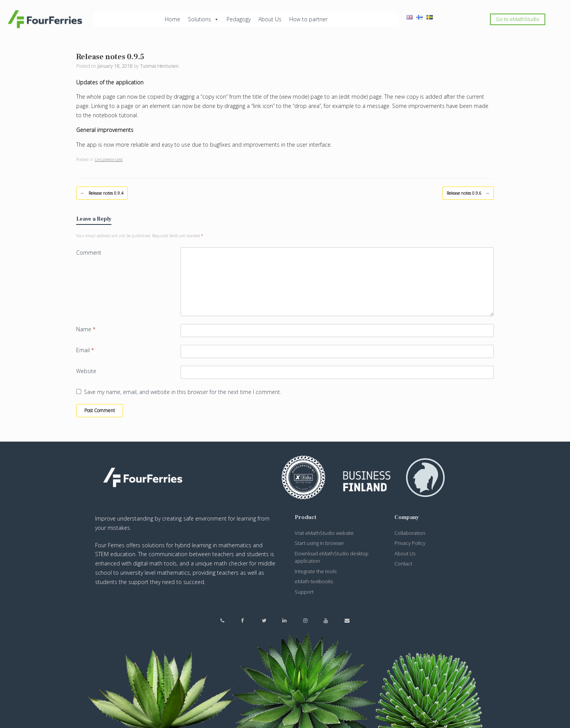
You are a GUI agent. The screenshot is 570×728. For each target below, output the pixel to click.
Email (85, 350)
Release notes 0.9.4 (102, 193)
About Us (270, 19)
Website (86, 371)
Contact (403, 564)
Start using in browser (319, 543)
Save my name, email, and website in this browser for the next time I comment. (183, 392)
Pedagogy (239, 19)
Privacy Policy (410, 543)
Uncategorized (109, 159)
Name (86, 329)
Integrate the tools (316, 571)
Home (172, 19)
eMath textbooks (314, 581)
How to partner (308, 19)
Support (304, 592)
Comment (89, 253)
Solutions (203, 19)
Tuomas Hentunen (159, 66)
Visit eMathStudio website (324, 533)
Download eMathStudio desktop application (332, 557)
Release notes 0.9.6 (468, 193)
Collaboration (410, 533)
